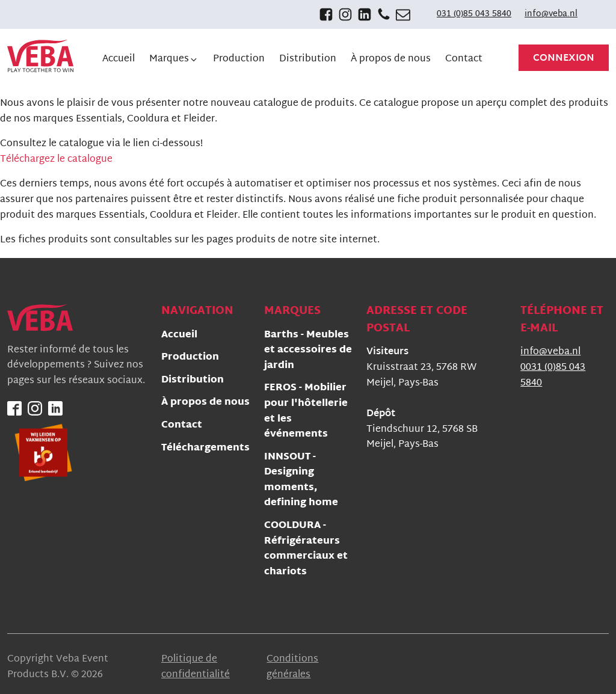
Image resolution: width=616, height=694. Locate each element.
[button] (174, 60)
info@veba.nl (551, 14)
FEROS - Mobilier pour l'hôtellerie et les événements (306, 412)
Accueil (179, 336)
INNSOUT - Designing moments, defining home (301, 481)
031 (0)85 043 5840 (474, 14)
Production (190, 358)
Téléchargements (205, 449)
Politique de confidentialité (196, 667)
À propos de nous (205, 403)
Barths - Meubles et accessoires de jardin (308, 351)
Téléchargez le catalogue (56, 160)
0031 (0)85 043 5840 (553, 376)
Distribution (192, 381)
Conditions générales (292, 667)
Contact (182, 426)
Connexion (564, 59)
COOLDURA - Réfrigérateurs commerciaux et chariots (306, 550)
